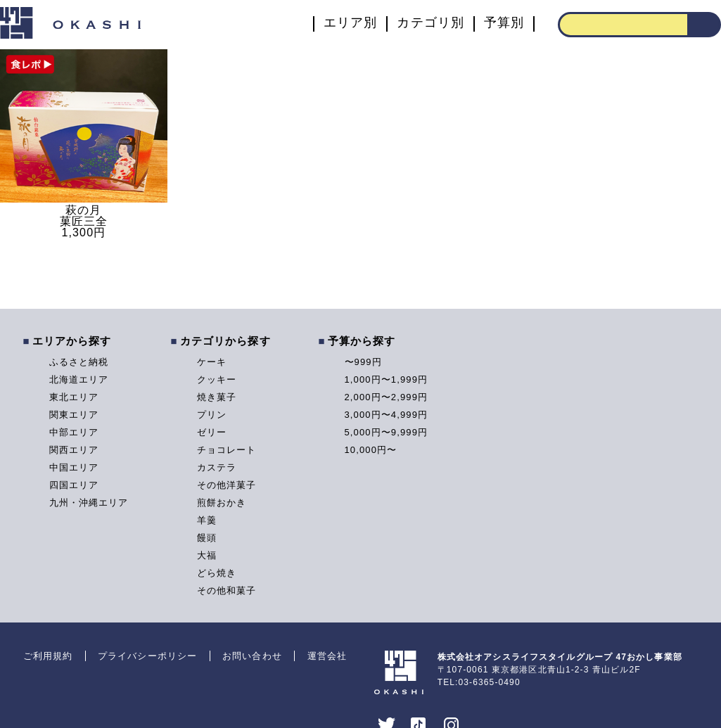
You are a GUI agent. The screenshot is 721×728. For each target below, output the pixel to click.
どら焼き (217, 573)
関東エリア (74, 415)
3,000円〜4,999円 (387, 415)
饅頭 (207, 538)
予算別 (504, 23)
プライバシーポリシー (147, 656)
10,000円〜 (371, 450)
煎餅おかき (222, 503)
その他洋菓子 (227, 485)
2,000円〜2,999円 (387, 397)
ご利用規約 (48, 656)
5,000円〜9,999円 (387, 432)
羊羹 (207, 520)
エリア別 (350, 23)
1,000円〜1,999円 (387, 379)
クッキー (217, 379)
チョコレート (227, 450)
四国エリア (74, 485)
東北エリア (74, 397)
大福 (207, 555)
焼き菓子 (217, 397)
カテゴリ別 (430, 23)
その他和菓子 (227, 590)
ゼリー (212, 432)
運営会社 (327, 656)
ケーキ (212, 362)
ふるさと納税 (79, 362)
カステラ (217, 467)
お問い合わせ (252, 656)
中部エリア (74, 432)
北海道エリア (79, 379)
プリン (212, 415)
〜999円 (363, 362)
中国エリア (74, 467)
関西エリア (74, 450)
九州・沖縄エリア (89, 503)
